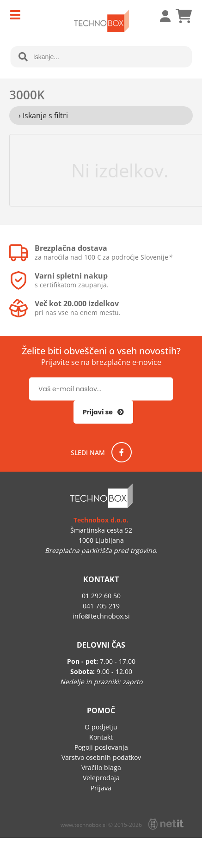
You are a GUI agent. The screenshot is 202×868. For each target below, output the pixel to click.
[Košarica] (184, 16)
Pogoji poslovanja (101, 747)
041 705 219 (101, 606)
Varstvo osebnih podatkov (101, 757)
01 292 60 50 (101, 596)
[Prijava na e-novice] (103, 412)
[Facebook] (122, 452)
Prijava (160, 16)
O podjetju (101, 727)
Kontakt (101, 737)
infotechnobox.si (101, 616)
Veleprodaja (101, 778)
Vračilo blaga (101, 768)
